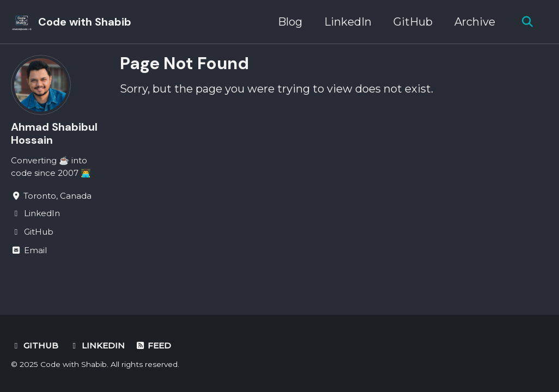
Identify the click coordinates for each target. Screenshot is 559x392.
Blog (290, 22)
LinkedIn (348, 22)
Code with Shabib (85, 22)
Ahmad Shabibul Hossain (54, 133)
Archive (475, 22)
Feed (154, 345)
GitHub (413, 22)
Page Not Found (184, 63)
